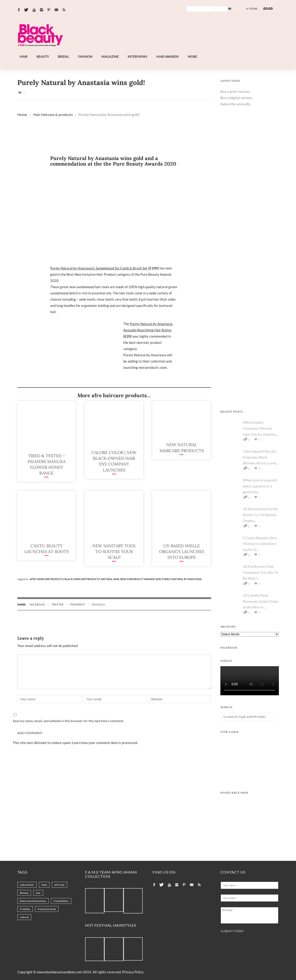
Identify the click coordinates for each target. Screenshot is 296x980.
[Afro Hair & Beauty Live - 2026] (250, 281)
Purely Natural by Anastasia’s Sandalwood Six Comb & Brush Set (99, 268)
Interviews (137, 56)
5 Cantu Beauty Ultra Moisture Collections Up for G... (260, 544)
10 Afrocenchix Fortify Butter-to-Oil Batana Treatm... (261, 515)
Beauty (43, 56)
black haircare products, (83, 579)
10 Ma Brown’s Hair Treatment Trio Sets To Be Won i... (261, 572)
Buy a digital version (236, 98)
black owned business (33, 901)
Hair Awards (168, 56)
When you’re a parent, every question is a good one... (260, 486)
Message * (250, 915)
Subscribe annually (235, 104)
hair (38, 893)
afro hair (60, 885)
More (193, 56)
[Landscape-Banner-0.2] (160, 51)
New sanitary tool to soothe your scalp (114, 552)
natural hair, (110, 579)
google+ (99, 604)
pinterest (78, 604)
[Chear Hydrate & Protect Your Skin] (250, 222)
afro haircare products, (47, 579)
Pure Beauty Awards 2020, (144, 579)
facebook (37, 604)
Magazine (110, 56)
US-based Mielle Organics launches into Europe (182, 552)
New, (123, 579)
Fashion (85, 56)
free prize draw (47, 909)
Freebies (25, 909)
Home (22, 114)
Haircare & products (57, 114)
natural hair (27, 885)
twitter (58, 604)
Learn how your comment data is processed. (105, 743)
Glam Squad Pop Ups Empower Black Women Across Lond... (260, 457)
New (44, 885)
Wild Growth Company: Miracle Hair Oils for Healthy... (260, 428)
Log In (226, 9)
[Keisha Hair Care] (250, 340)
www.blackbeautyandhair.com (59, 972)
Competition (61, 901)
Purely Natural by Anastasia (182, 579)
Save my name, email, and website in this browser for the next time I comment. (68, 721)
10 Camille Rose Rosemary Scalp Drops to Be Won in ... (261, 601)
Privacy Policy (133, 972)
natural (24, 917)
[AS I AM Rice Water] (250, 399)
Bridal (63, 56)
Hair (24, 56)
